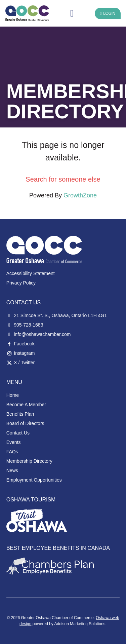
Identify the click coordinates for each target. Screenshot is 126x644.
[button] (72, 13)
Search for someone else (63, 179)
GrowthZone (80, 195)
